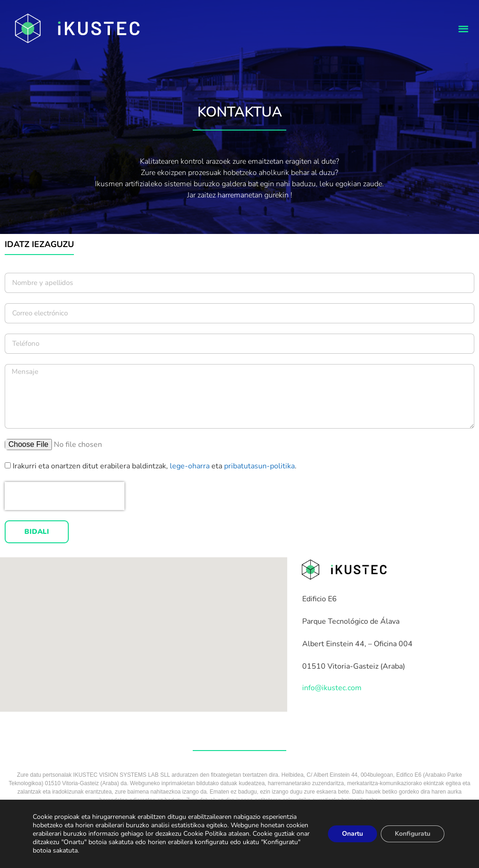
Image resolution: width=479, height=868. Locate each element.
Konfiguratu (413, 834)
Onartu (352, 834)
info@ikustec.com (332, 688)
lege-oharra (191, 466)
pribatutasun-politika (259, 466)
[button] (463, 28)
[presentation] (65, 496)
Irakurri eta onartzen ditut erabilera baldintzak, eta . (155, 466)
